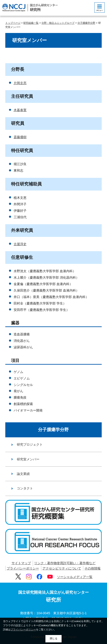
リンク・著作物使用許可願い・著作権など (65, 563)
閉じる (54, 638)
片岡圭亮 (20, 83)
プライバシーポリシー (23, 568)
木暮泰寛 (20, 110)
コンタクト (25, 488)
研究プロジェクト (30, 444)
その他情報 (92, 568)
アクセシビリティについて (62, 568)
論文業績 (23, 474)
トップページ (13, 23)
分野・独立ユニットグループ (58, 23)
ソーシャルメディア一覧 (75, 577)
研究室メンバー (28, 459)
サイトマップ (21, 563)
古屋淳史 (20, 244)
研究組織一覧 (31, 23)
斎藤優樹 (20, 137)
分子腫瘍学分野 (86, 23)
